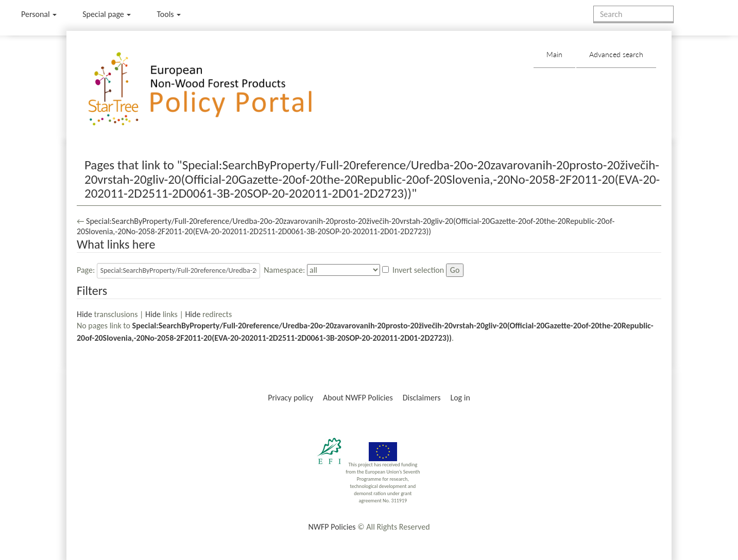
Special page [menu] (107, 14)
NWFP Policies (332, 527)
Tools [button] (169, 14)
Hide (84, 314)
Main (554, 54)
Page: (86, 270)
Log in (460, 398)
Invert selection (418, 270)
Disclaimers (422, 398)
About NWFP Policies (358, 398)
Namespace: (284, 270)
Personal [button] (39, 14)
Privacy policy (290, 398)
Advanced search (616, 54)
